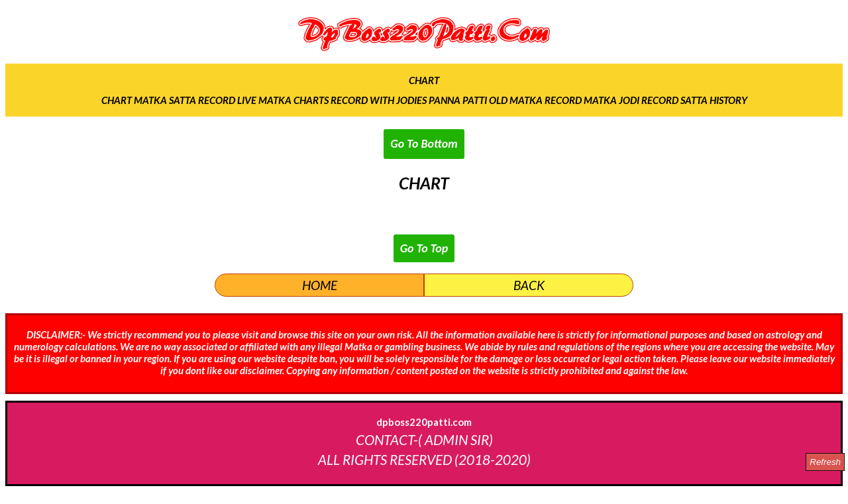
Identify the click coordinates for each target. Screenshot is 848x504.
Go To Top (424, 248)
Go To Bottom (424, 144)
